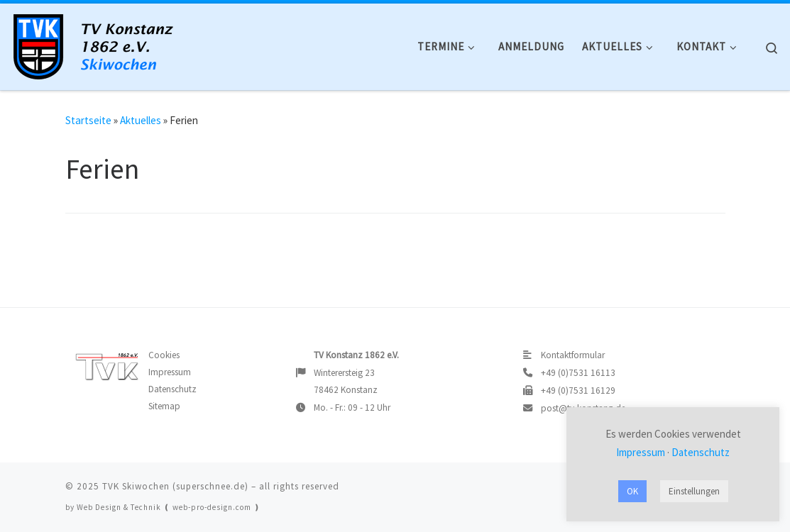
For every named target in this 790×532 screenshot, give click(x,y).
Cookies (164, 355)
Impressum (170, 372)
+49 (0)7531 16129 (578, 390)
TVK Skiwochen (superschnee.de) (175, 486)
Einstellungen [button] (694, 491)
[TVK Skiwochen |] (99, 43)
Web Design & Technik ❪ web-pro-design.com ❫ (169, 507)
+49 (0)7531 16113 (578, 373)
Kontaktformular (573, 355)
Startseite (88, 120)
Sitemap (164, 406)
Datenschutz (172, 389)
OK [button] (632, 491)
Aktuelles (141, 120)
